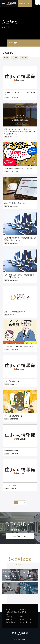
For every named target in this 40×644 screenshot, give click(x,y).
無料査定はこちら (25, 3)
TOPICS (15, 58)
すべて (6, 58)
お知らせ (24, 58)
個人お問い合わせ (26, 619)
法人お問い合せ (11, 622)
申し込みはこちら (20, 536)
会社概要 (23, 612)
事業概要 (23, 609)
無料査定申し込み (26, 622)
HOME (9, 609)
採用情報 (9, 619)
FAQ (22, 617)
